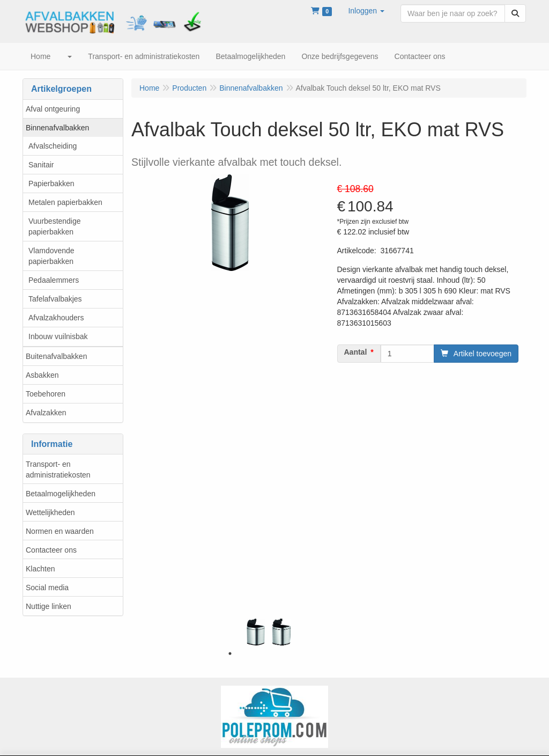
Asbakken (42, 375)
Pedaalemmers (54, 280)
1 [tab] (230, 654)
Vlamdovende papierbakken (51, 256)
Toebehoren (46, 394)
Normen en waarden (60, 531)
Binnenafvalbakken (57, 128)
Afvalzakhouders (56, 318)
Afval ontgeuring (53, 109)
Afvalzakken (46, 413)
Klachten (40, 569)
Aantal (356, 352)
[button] (366, 11)
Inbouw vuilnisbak (58, 336)
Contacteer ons (51, 550)
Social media (47, 588)
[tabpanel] (256, 632)
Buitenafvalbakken (56, 356)
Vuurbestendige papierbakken (55, 226)
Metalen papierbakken (65, 202)
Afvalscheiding (53, 146)
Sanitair (41, 165)
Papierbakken (51, 184)
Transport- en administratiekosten (58, 469)
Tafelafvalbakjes (55, 299)
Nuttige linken (49, 606)
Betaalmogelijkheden (61, 494)
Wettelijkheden (50, 512)
